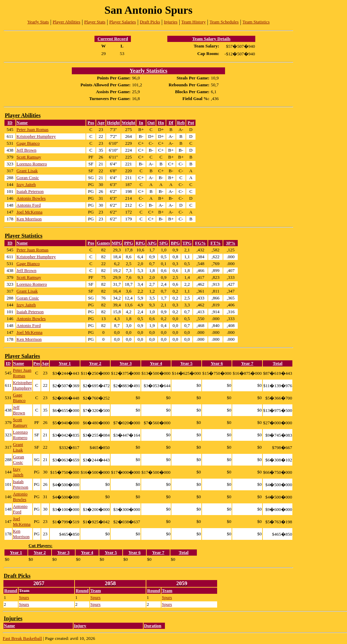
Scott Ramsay (29, 157)
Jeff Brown (26, 150)
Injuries (171, 22)
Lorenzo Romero (32, 164)
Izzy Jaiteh (26, 184)
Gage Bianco (28, 143)
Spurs (24, 597)
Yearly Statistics (148, 71)
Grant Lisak (27, 171)
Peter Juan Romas (32, 129)
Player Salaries (123, 22)
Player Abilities (66, 22)
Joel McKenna (29, 212)
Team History (194, 22)
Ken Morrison (29, 219)
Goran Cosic (28, 178)
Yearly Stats (38, 22)
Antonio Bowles (31, 198)
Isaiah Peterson (30, 191)
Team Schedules (224, 22)
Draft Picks (150, 22)
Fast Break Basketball (22, 638)
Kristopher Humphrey (36, 136)
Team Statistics (256, 22)
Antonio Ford (29, 205)
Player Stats (95, 22)
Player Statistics (24, 236)
